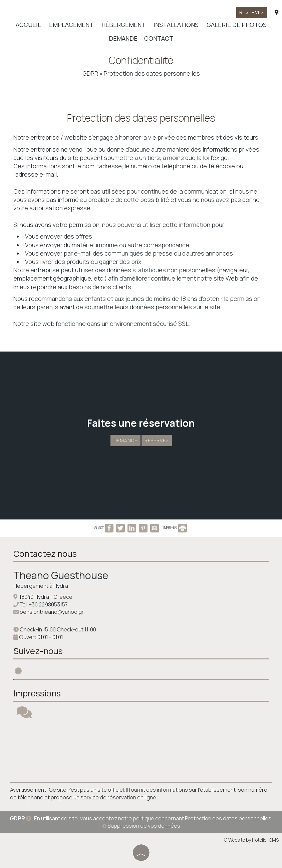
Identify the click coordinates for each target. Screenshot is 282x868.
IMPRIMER (175, 527)
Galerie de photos (237, 25)
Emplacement (71, 25)
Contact (159, 38)
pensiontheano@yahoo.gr (52, 612)
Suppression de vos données (141, 826)
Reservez (252, 12)
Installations (176, 25)
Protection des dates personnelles (228, 818)
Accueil (28, 25)
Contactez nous (45, 554)
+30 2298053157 (48, 604)
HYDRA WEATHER (141, 750)
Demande (123, 38)
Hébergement (123, 25)
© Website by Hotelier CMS (251, 840)
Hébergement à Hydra (41, 586)
